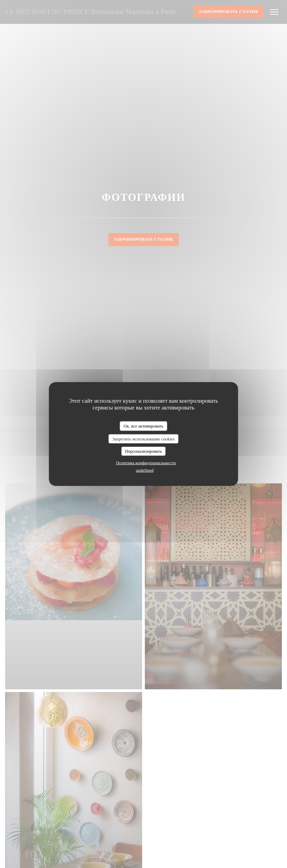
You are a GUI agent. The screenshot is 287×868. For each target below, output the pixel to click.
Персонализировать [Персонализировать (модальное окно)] (143, 451)
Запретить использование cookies (143, 439)
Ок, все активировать (144, 426)
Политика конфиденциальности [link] (146, 462)
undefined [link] (145, 470)
